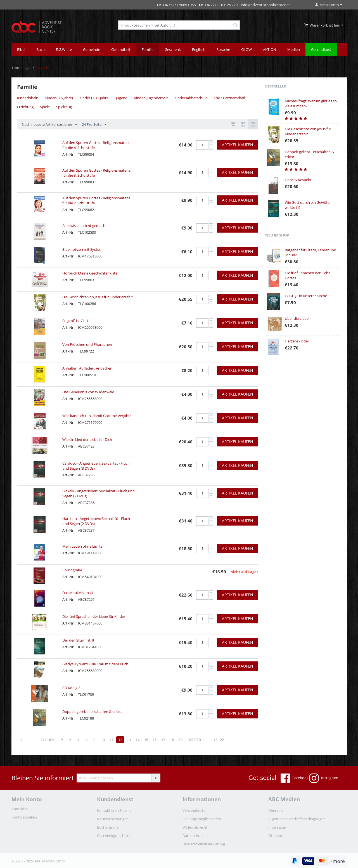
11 (112, 740)
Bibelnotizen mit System (82, 249)
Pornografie (72, 570)
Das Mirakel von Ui (78, 593)
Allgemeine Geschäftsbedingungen (297, 819)
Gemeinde (92, 49)
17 (164, 740)
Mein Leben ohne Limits (82, 546)
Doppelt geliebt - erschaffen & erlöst (92, 711)
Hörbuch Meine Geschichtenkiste (90, 273)
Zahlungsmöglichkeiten (202, 819)
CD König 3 (71, 688)
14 (138, 740)
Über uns (276, 810)
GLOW (246, 49)
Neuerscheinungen (113, 819)
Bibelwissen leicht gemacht (85, 226)
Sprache (223, 49)
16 (155, 740)
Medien (294, 49)
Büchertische (108, 827)
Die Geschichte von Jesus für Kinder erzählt (98, 297)
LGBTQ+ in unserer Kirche (306, 296)
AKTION (270, 49)
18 (172, 740)
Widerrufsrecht (195, 827)
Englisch (199, 49)
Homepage (21, 68)
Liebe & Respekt (298, 180)
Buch (41, 49)
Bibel (21, 49)
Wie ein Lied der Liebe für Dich (87, 439)
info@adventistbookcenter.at (265, 5)
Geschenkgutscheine (114, 836)
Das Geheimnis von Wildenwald (88, 392)
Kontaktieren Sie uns (114, 810)
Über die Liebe (297, 318)
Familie (148, 49)
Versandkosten (195, 810)
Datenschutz (193, 836)
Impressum (278, 827)
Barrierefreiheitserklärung (204, 844)
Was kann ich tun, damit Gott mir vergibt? (97, 416)
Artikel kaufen (238, 145)
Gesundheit (121, 49)
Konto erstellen (24, 817)
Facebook (295, 778)
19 (181, 740)
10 (103, 740)
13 (129, 740)
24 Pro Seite (94, 125)
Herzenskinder (297, 341)
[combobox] (179, 25)
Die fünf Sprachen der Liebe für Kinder (94, 616)
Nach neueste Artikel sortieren (49, 125)
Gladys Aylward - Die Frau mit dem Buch (95, 664)
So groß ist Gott (75, 321)
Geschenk (173, 49)
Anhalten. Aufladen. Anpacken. (88, 368)
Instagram (324, 778)
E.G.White (64, 49)
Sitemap (275, 836)
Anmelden (20, 809)
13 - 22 (219, 740)
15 (146, 740)
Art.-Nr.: (69, 154)
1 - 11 (24, 740)
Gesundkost (321, 49)
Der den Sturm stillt (78, 640)
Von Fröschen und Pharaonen (87, 344)
